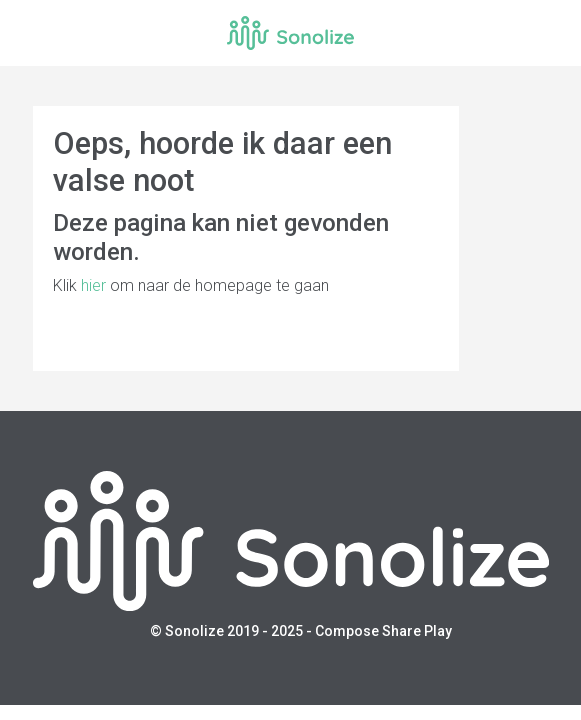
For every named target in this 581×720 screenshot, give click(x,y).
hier (93, 285)
